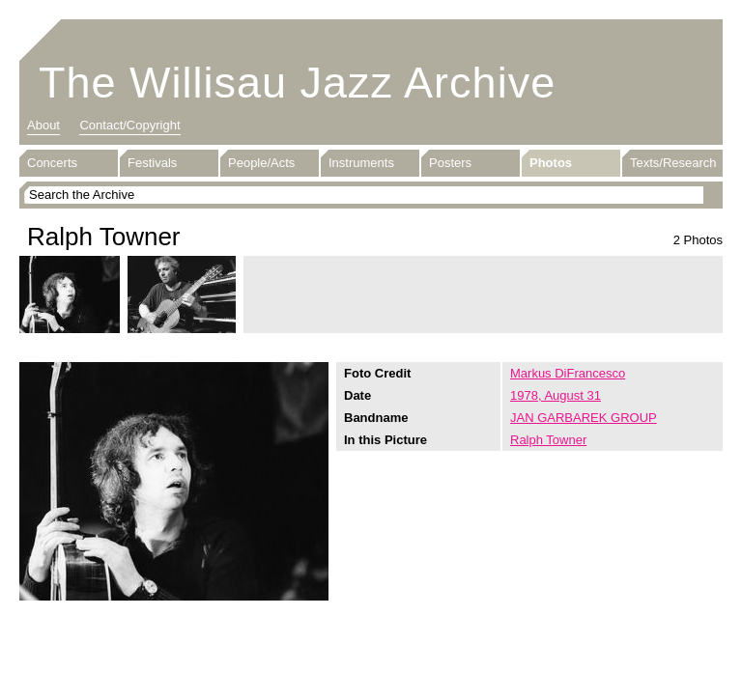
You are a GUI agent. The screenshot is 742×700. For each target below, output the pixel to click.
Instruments (361, 163)
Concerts (52, 163)
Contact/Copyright (129, 125)
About (43, 125)
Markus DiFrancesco (568, 373)
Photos (551, 163)
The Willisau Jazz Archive (297, 83)
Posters (450, 163)
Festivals (152, 163)
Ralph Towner (548, 440)
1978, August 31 (556, 395)
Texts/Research (673, 163)
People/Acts (261, 163)
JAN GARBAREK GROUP (584, 418)
